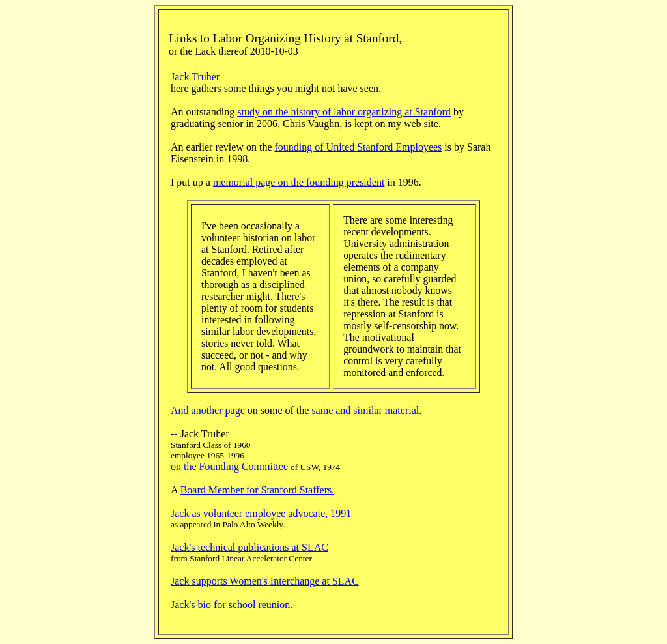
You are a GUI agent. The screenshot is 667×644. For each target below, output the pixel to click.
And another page (208, 410)
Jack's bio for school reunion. (232, 605)
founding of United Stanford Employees (358, 147)
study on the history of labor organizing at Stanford (344, 112)
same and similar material (365, 410)
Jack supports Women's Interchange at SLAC (265, 581)
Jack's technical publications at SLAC (249, 547)
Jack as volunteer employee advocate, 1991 (261, 513)
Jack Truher (195, 77)
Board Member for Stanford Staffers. (258, 490)
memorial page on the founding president (299, 182)
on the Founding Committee (229, 466)
